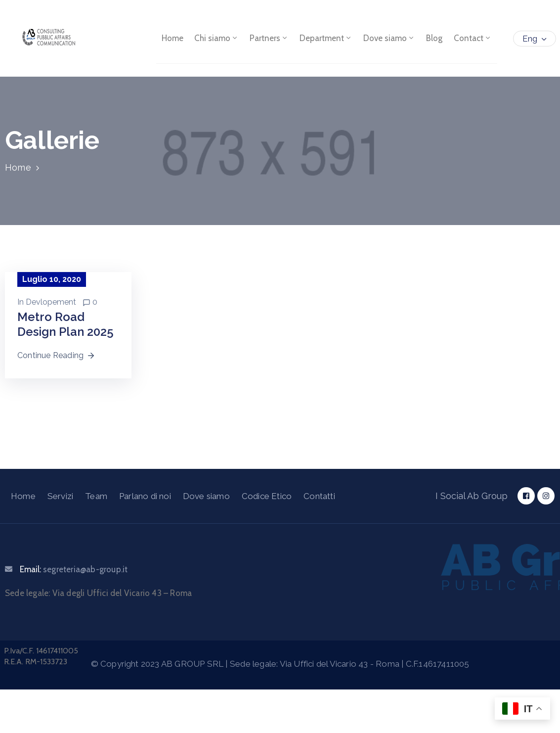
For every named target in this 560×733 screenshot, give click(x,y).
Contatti (319, 496)
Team (96, 496)
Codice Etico (267, 496)
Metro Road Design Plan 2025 (65, 324)
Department (326, 39)
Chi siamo (217, 39)
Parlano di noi (145, 496)
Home (173, 39)
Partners (270, 39)
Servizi (60, 496)
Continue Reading (56, 355)
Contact (473, 39)
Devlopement (51, 302)
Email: (74, 569)
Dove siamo (390, 39)
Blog (435, 39)
